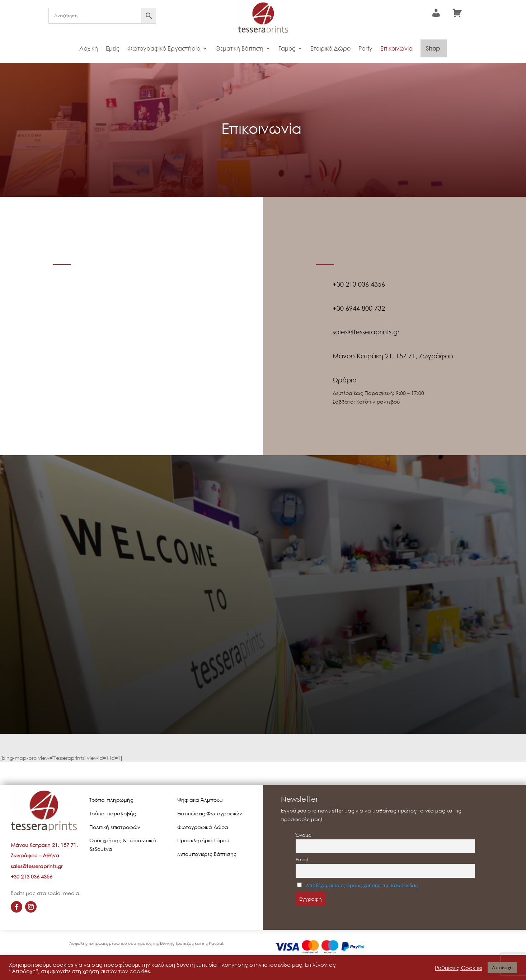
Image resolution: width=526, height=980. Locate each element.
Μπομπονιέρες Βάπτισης (207, 854)
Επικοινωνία (396, 48)
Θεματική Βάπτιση (239, 48)
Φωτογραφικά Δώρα (203, 827)
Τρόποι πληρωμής (111, 800)
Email (302, 860)
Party (365, 48)
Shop (433, 48)
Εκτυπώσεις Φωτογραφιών (210, 813)
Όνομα (304, 835)
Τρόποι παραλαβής (113, 813)
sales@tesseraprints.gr (37, 866)
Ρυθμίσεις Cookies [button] (459, 968)
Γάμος (287, 48)
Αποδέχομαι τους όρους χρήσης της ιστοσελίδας (362, 885)
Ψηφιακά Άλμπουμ (200, 800)
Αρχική (89, 48)
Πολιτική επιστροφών (115, 827)
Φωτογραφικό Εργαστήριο (164, 48)
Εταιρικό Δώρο (330, 48)
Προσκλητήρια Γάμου (203, 840)
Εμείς (113, 48)
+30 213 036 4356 (32, 877)
